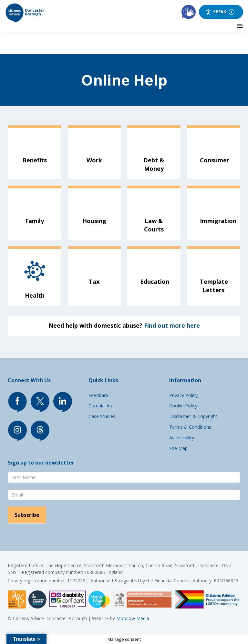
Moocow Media (133, 618)
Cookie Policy (183, 406)
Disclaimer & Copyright (193, 416)
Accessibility (182, 438)
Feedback (98, 395)
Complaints (100, 406)
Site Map (178, 448)
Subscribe (27, 515)
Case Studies (102, 416)
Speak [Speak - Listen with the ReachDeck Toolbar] (220, 12)
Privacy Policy (183, 395)
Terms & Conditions (190, 427)
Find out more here (172, 325)
